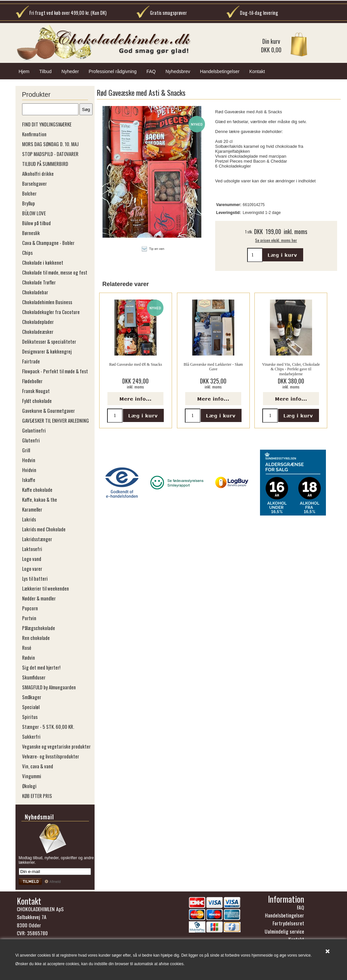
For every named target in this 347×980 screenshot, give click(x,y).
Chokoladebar (35, 292)
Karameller (32, 509)
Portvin (29, 618)
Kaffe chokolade (37, 490)
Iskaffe (29, 480)
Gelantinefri (34, 430)
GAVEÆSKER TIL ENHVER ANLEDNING (56, 420)
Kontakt (257, 71)
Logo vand (32, 559)
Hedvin (29, 460)
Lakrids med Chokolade (44, 529)
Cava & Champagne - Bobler (48, 243)
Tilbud (45, 71)
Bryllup (29, 203)
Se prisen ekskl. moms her (276, 240)
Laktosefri (32, 549)
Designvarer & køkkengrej (47, 351)
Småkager (32, 697)
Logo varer (32, 569)
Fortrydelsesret (288, 923)
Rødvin (29, 657)
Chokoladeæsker (38, 331)
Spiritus (30, 717)
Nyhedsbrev (178, 71)
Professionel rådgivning (113, 71)
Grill (26, 450)
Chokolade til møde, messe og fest (55, 272)
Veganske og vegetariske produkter (56, 746)
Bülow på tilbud (36, 223)
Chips (27, 252)
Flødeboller (32, 381)
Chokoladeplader (38, 322)
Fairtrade (31, 361)
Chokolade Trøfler (39, 282)
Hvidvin (29, 470)
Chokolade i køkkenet (43, 262)
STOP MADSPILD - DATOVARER (50, 154)
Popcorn (30, 608)
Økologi (29, 786)
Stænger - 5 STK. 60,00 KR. (48, 727)
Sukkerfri (31, 736)
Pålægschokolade (39, 628)
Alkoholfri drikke (38, 173)
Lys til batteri (35, 578)
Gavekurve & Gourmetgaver (48, 411)
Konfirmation (34, 134)
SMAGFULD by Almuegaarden (49, 687)
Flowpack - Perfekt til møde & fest (55, 371)
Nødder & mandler (39, 598)
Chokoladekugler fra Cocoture (51, 312)
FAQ (151, 71)
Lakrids (29, 519)
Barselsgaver (34, 183)
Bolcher (29, 193)
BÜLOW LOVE (34, 213)
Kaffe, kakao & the (40, 499)
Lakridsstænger (37, 539)
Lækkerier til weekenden (45, 588)
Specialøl (31, 707)
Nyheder (70, 71)
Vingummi (32, 776)
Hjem (24, 71)
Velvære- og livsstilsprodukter (51, 756)
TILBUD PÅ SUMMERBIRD (45, 164)
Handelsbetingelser (220, 71)
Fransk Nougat (36, 391)
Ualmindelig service (284, 931)
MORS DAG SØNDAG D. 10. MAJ (50, 144)
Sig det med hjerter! (41, 667)
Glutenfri (31, 440)
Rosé (27, 648)
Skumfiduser (34, 677)
